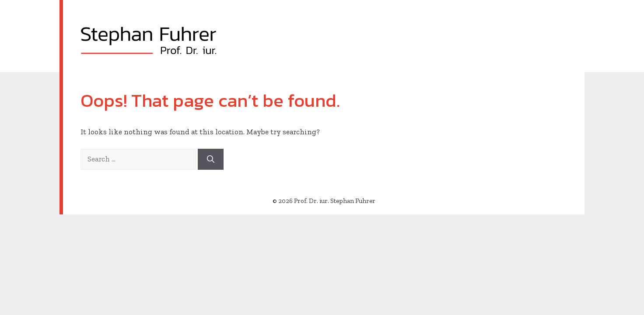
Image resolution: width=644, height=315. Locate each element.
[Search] (211, 159)
